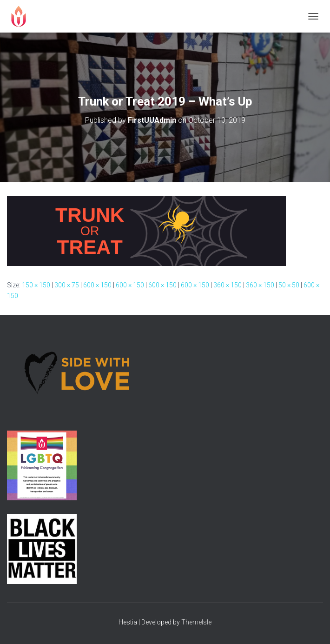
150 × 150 (36, 285)
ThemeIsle (196, 622)
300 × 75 (67, 285)
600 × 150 (97, 285)
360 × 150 (228, 285)
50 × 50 (289, 285)
